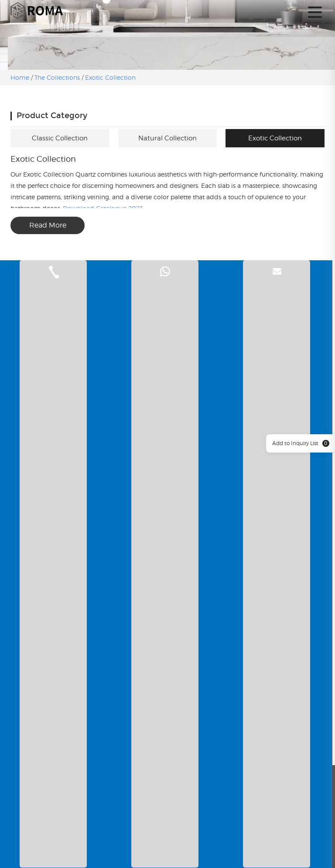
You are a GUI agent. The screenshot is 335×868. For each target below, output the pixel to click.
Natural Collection (167, 138)
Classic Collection (60, 138)
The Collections (57, 77)
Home (21, 77)
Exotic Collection (110, 77)
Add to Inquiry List (301, 443)
